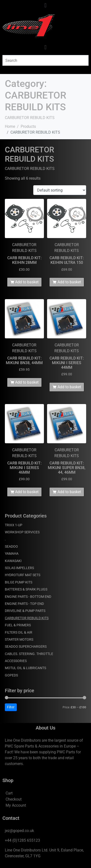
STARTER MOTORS (19, 639)
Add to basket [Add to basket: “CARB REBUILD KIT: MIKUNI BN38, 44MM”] (27, 382)
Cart (9, 793)
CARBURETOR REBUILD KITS (27, 618)
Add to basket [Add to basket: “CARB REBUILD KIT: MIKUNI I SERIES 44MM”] (69, 387)
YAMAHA (12, 554)
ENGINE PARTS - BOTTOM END (28, 597)
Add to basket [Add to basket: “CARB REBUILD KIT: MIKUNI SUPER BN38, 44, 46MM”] (69, 492)
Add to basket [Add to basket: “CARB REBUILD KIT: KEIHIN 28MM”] (27, 282)
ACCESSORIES (16, 661)
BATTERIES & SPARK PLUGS (26, 589)
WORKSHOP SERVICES (22, 532)
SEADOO (11, 546)
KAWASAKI (13, 561)
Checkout (14, 799)
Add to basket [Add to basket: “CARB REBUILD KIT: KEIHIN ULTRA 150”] (69, 282)
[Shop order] (60, 190)
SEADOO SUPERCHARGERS (26, 646)
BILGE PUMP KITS (19, 582)
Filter (11, 707)
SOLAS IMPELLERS (19, 568)
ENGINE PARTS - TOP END (24, 604)
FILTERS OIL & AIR (19, 632)
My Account (16, 805)
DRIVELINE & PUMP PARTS (25, 611)
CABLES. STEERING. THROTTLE (29, 654)
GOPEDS (11, 675)
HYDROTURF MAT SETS (23, 575)
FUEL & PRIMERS (18, 625)
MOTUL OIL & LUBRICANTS (25, 668)
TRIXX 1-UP (14, 525)
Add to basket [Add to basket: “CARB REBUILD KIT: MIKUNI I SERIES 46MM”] (27, 492)
